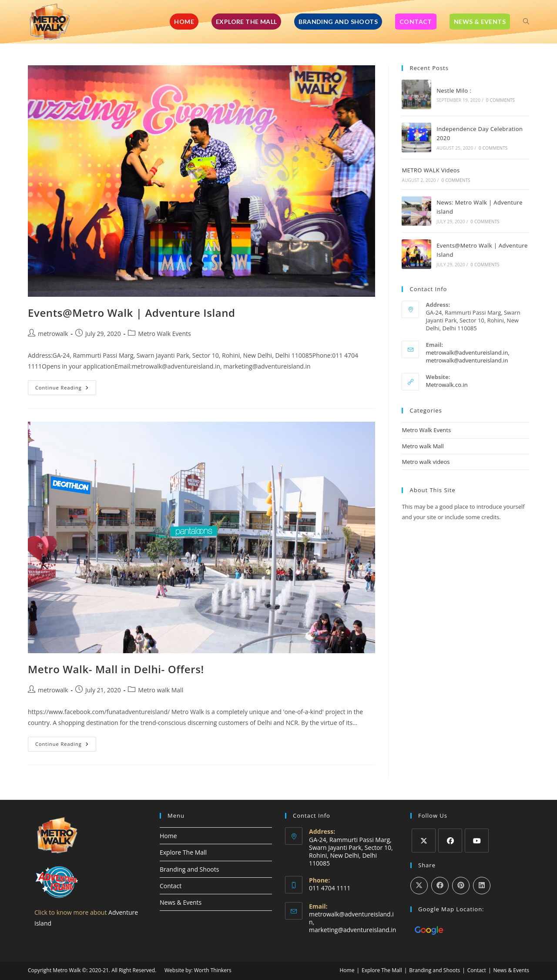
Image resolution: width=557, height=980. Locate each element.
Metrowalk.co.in (446, 385)
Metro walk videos (426, 462)
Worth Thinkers (213, 970)
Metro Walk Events (164, 334)
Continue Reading (66, 386)
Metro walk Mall (161, 690)
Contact (171, 886)
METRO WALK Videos (431, 170)
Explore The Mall (183, 852)
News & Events (181, 902)
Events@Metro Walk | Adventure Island (132, 313)
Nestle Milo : (454, 91)
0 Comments (500, 100)
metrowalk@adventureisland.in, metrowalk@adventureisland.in (467, 356)
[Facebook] (450, 841)
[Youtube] (477, 841)
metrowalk (53, 334)
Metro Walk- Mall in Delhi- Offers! (116, 669)
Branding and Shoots (189, 869)
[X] (424, 841)
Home (168, 836)
